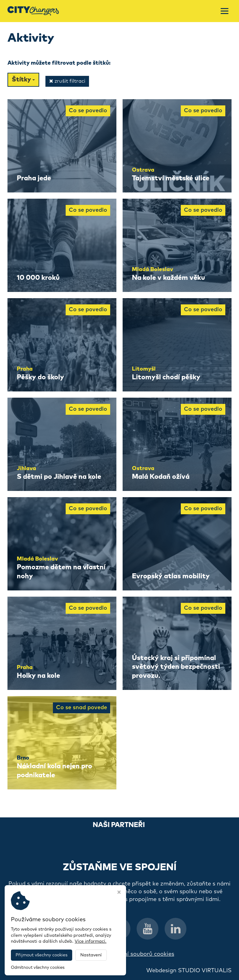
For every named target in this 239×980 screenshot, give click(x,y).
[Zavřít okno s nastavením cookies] (119, 893)
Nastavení (91, 955)
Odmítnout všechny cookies (38, 968)
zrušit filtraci (67, 81)
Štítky (23, 80)
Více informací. (91, 941)
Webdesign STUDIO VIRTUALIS (189, 971)
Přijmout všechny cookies (42, 955)
